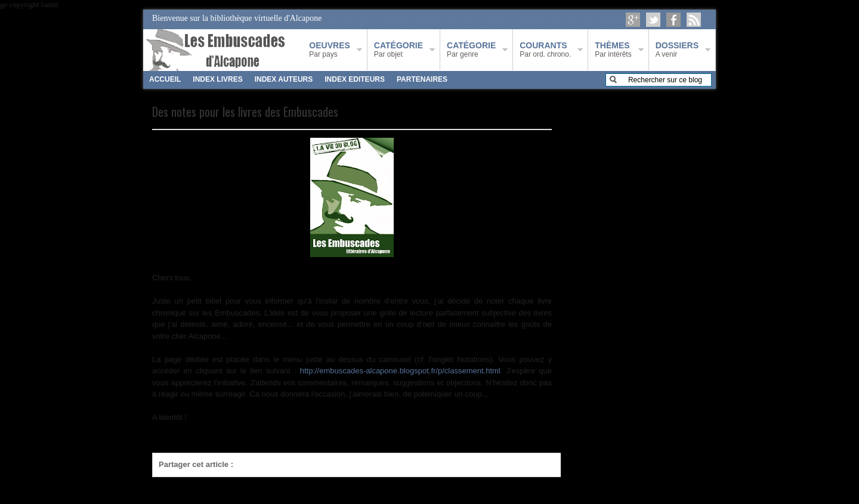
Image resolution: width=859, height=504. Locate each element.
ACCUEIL (165, 79)
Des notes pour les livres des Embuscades (245, 112)
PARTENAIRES (422, 79)
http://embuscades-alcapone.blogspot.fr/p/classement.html (400, 371)
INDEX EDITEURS (355, 79)
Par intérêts (613, 50)
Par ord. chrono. (545, 50)
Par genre (471, 50)
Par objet (398, 50)
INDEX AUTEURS (284, 79)
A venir (677, 50)
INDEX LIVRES (217, 79)
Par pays (329, 50)
